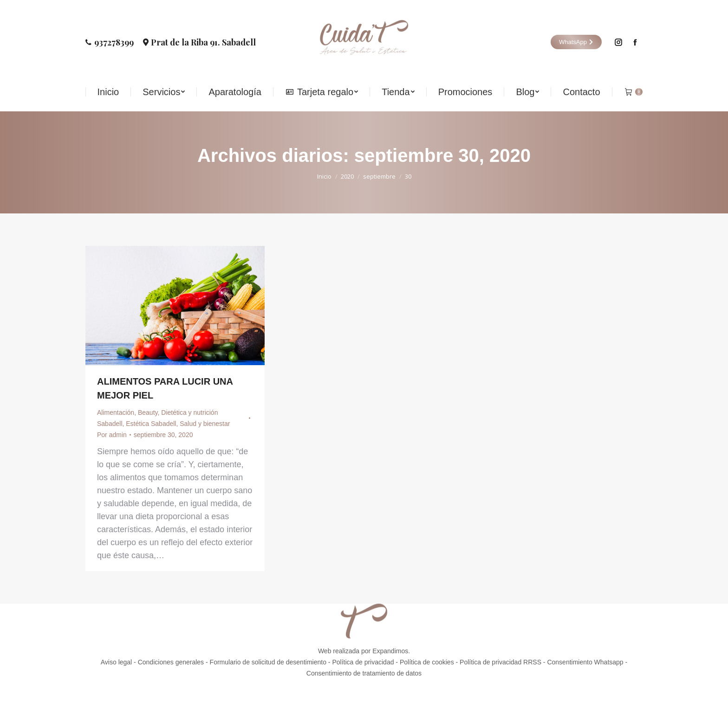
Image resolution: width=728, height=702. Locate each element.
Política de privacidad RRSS (500, 662)
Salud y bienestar (205, 424)
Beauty (148, 412)
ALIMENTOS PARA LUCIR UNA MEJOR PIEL (165, 388)
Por (112, 435)
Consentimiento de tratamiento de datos (364, 673)
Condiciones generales (171, 662)
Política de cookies (427, 662)
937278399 (110, 42)
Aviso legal (116, 662)
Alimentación (116, 412)
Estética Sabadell (151, 424)
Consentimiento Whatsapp (585, 662)
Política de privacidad (363, 662)
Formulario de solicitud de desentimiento (268, 662)
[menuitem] (108, 92)
